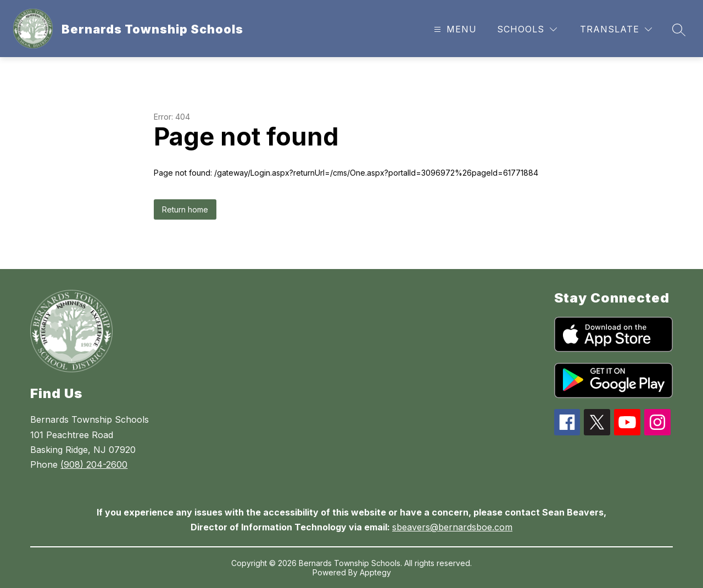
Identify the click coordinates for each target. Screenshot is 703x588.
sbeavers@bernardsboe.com (452, 527)
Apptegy (375, 572)
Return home (185, 209)
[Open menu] (454, 29)
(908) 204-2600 (94, 464)
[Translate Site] (616, 29)
